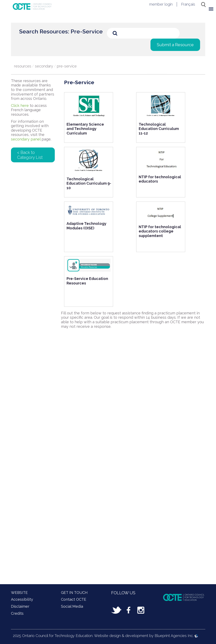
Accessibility (22, 599)
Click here (20, 106)
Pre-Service (67, 66)
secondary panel (26, 139)
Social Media (72, 606)
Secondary (44, 66)
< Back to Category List (30, 155)
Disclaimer (20, 606)
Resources (23, 66)
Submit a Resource (175, 45)
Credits (17, 613)
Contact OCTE (74, 599)
